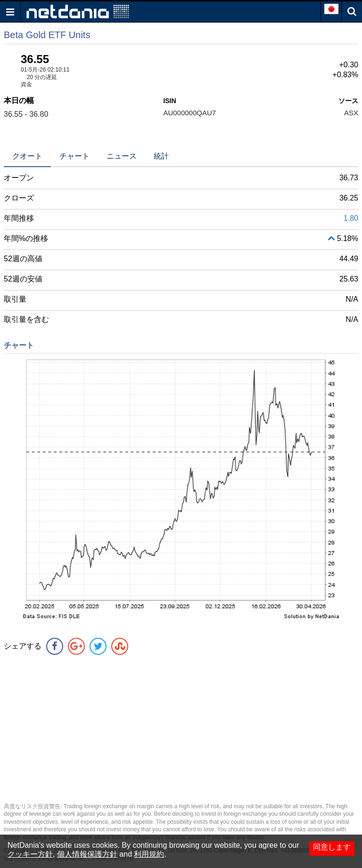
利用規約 (149, 854)
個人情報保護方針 (87, 854)
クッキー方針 (30, 854)
